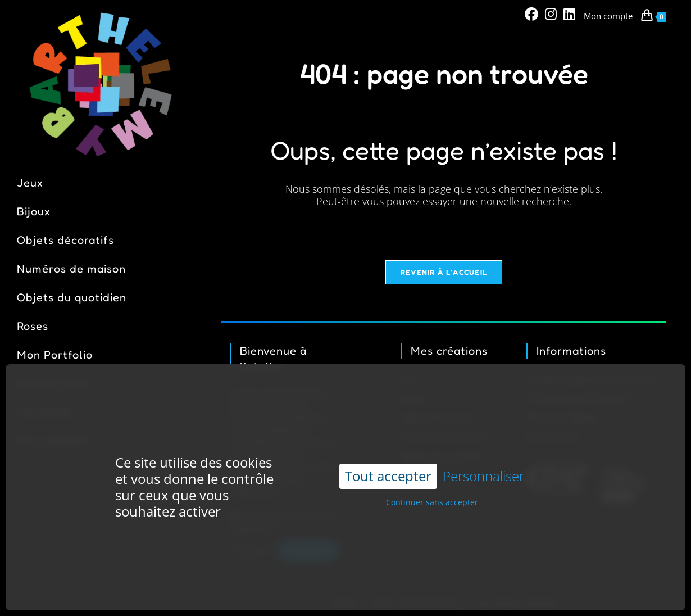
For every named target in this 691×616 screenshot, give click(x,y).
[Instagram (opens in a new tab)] (551, 14)
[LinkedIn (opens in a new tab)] (568, 14)
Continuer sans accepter (432, 483)
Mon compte (608, 16)
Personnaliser (483, 457)
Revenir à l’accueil (444, 273)
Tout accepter (388, 457)
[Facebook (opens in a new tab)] (531, 14)
